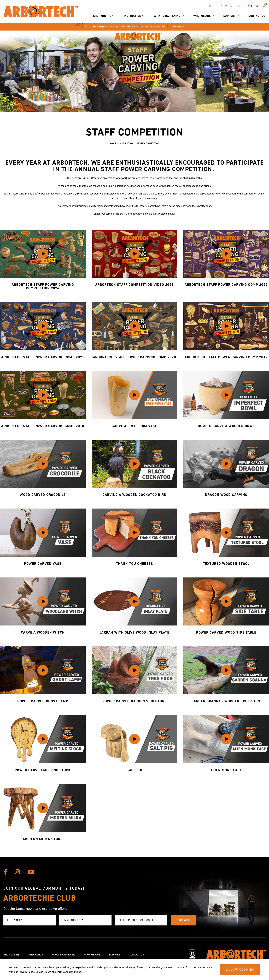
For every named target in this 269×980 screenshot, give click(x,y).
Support (231, 16)
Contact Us (257, 16)
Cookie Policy (43, 972)
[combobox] (141, 920)
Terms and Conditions (69, 972)
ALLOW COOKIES (240, 970)
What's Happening (169, 16)
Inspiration (134, 16)
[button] (113, 16)
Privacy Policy (26, 972)
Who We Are (204, 16)
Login (212, 6)
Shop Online (104, 16)
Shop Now (179, 27)
